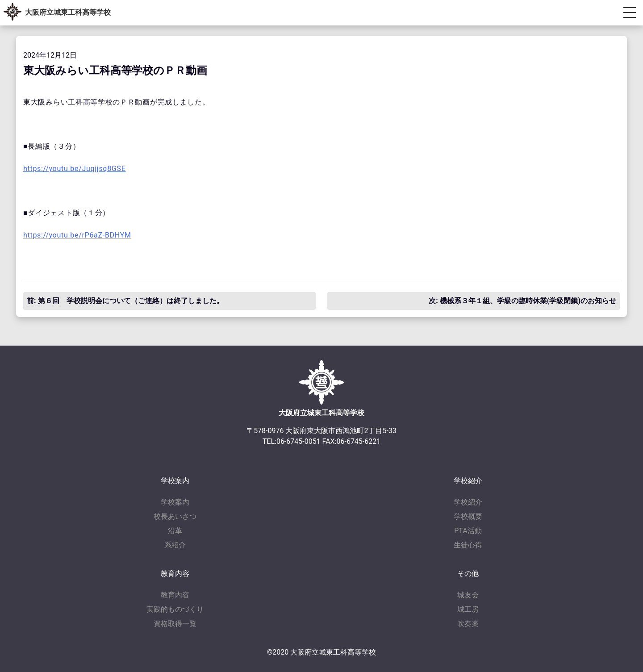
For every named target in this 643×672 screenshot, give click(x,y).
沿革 (175, 531)
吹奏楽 (468, 624)
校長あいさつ (175, 516)
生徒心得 (468, 545)
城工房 (468, 609)
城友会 (468, 595)
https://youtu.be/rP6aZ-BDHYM (77, 235)
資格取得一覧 (175, 624)
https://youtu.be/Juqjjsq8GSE (74, 169)
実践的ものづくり (175, 609)
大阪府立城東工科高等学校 (68, 12)
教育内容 (175, 595)
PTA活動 (468, 531)
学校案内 (175, 502)
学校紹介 (468, 502)
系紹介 (175, 545)
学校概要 (468, 516)
